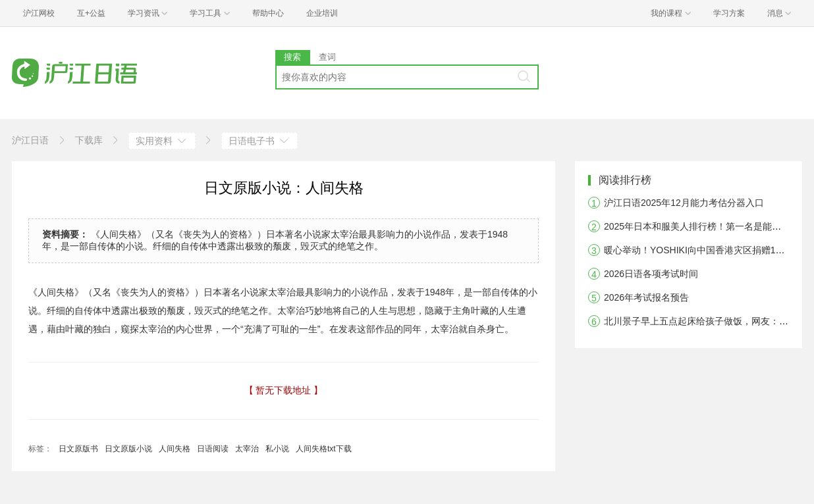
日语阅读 (213, 449)
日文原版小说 (128, 449)
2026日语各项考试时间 (651, 274)
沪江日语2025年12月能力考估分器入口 (684, 203)
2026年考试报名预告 (646, 297)
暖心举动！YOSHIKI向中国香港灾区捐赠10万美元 (706, 250)
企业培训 (322, 13)
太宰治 (247, 449)
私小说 (277, 449)
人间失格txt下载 (324, 449)
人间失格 (175, 449)
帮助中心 (268, 13)
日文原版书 (78, 449)
